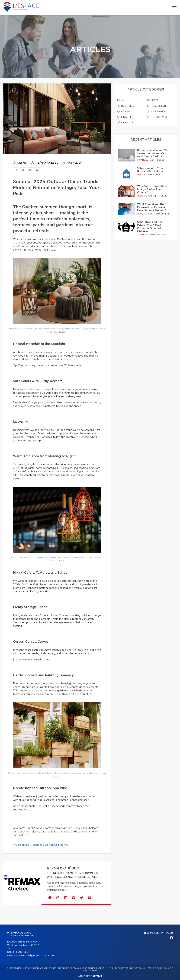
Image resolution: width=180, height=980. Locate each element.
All (122, 100)
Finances (125, 117)
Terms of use (155, 968)
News (153, 100)
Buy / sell (126, 106)
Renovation (157, 111)
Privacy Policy (138, 968)
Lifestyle (125, 123)
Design (20, 163)
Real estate (157, 106)
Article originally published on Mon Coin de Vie (41, 845)
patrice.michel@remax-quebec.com (35, 956)
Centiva (97, 976)
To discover (157, 117)
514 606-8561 (21, 952)
